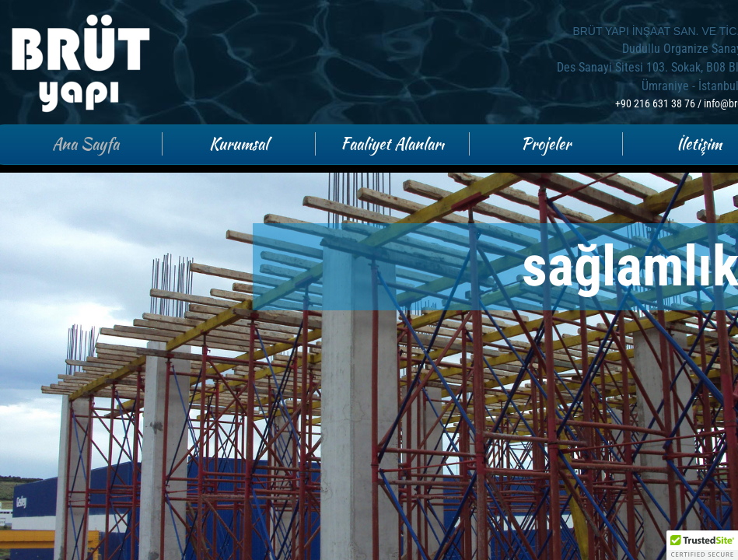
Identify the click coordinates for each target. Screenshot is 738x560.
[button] (702, 545)
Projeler (546, 143)
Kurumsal (239, 143)
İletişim (699, 143)
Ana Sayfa (86, 143)
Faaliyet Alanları (392, 143)
